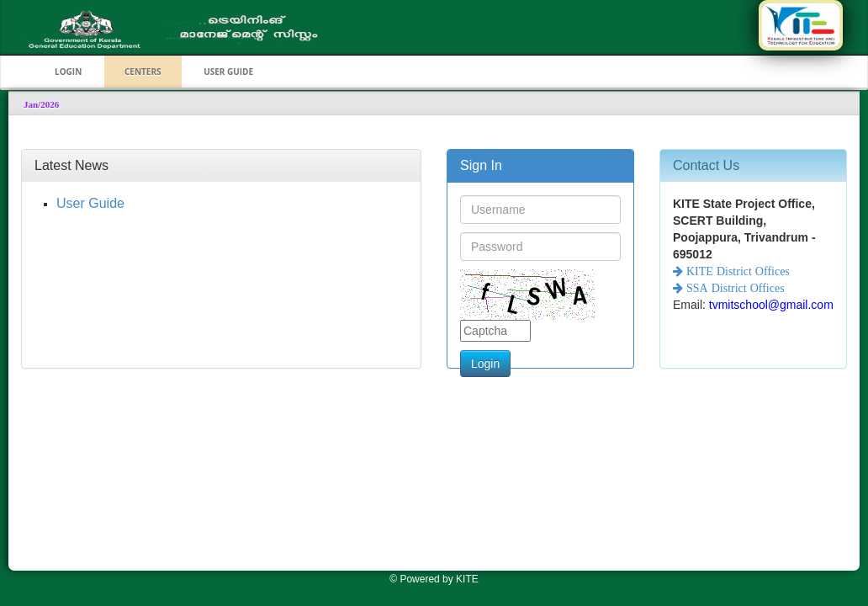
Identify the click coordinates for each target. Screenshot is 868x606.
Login (485, 364)
